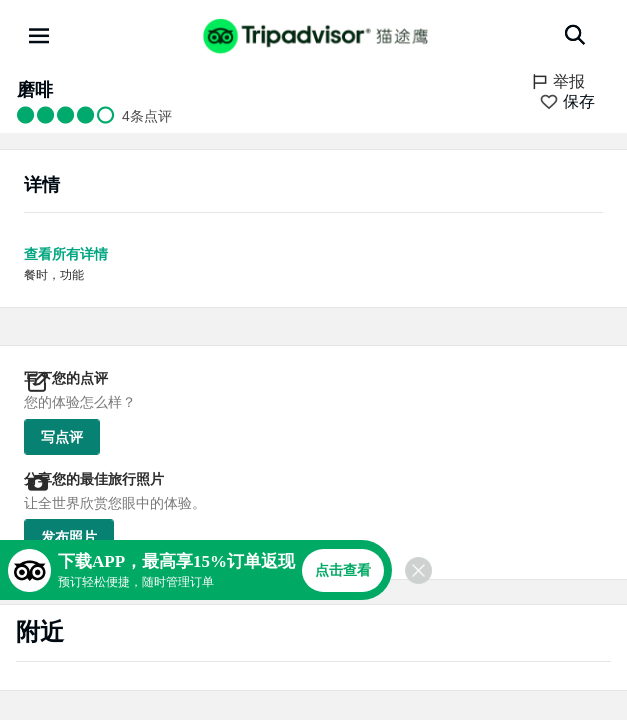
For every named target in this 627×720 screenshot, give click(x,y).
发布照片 (69, 537)
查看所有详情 (66, 254)
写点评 (62, 437)
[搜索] (575, 35)
